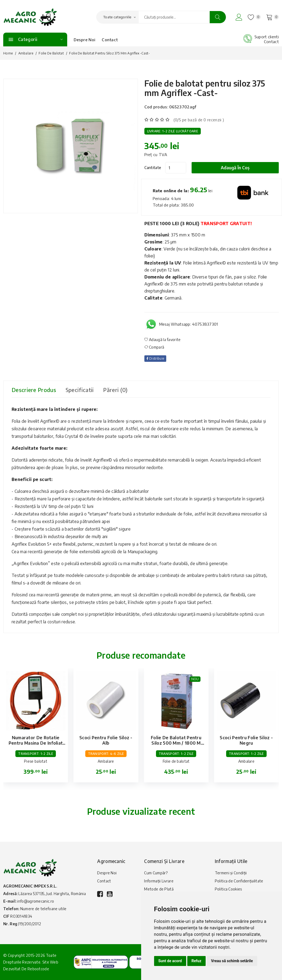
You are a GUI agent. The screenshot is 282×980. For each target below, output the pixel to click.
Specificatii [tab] (80, 390)
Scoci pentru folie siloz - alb (106, 740)
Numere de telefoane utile (43, 909)
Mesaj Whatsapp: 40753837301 (189, 324)
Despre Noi (84, 40)
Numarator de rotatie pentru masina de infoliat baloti (36, 743)
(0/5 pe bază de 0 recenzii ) (199, 120)
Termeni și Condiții (231, 873)
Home (8, 53)
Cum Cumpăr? (156, 873)
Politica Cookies (228, 889)
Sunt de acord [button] (170, 961)
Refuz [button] (197, 961)
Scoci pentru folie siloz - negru (246, 740)
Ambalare (26, 53)
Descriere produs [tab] (34, 390)
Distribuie (155, 358)
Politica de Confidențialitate (239, 881)
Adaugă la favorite (163, 340)
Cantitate (153, 168)
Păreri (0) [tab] (115, 390)
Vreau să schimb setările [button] (232, 961)
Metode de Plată (159, 889)
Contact (110, 40)
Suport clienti (267, 37)
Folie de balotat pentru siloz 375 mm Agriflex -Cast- (205, 88)
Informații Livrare (159, 881)
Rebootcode (38, 969)
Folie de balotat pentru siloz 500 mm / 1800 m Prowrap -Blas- (176, 743)
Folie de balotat (51, 53)
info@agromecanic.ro (35, 901)
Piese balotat (36, 761)
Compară (154, 347)
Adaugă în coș (235, 168)
